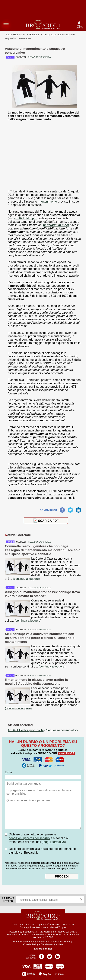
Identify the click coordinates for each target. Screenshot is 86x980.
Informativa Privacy (62, 942)
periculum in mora (56, 225)
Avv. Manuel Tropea (55, 927)
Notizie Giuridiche (15, 35)
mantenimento (47, 202)
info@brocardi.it (40, 942)
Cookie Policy (31, 944)
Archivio (58, 944)
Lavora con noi (43, 949)
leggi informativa (54, 842)
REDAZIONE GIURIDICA (39, 542)
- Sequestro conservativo (43, 730)
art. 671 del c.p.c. (25, 218)
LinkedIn (78, 509)
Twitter (70, 509)
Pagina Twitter (49, 955)
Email (9, 772)
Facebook (62, 509)
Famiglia (34, 35)
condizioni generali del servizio (29, 838)
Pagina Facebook (41, 955)
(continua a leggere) (26, 579)
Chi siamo (46, 944)
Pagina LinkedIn (58, 955)
